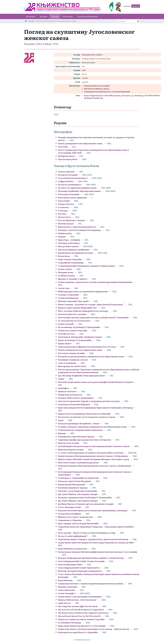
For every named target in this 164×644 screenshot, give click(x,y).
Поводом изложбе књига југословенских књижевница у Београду (93, 510)
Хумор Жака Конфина (70, 514)
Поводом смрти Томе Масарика (75, 481)
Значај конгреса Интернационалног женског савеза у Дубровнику (93, 456)
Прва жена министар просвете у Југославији (82, 626)
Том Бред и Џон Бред (69, 243)
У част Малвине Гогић (69, 507)
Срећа (61, 379)
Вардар (62, 433)
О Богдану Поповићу (69, 194)
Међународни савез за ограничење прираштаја (83, 291)
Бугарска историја (68, 175)
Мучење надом (66, 224)
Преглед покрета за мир (71, 449)
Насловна (31, 16)
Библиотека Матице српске (97, 89)
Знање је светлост (67, 391)
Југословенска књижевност (73, 178)
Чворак (62, 237)
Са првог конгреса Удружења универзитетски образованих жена (92, 427)
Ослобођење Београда (70, 623)
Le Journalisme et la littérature (74, 321)
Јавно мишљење (67, 590)
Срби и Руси (64, 603)
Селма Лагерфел (67, 593)
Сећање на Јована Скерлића (73, 330)
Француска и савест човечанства (75, 517)
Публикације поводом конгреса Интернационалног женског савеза (94, 446)
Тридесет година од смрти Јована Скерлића (81, 619)
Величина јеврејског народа (73, 488)
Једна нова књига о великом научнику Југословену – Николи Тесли (94, 629)
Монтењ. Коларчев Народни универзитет (80, 571)
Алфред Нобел (66, 181)
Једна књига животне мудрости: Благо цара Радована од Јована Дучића (96, 543)
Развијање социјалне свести (73, 360)
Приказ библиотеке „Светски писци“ (77, 600)
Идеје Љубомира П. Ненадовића (75, 340)
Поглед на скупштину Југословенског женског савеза (87, 417)
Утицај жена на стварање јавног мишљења (80, 430)
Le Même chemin (66, 276)
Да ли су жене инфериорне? (73, 536)
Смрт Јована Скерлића (70, 259)
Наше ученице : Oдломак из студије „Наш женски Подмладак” (91, 304)
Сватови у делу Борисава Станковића (78, 491)
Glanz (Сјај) (64, 201)
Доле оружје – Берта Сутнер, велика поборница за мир (87, 533)
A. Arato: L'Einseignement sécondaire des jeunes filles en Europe (91, 453)
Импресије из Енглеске (70, 395)
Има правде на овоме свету (72, 366)
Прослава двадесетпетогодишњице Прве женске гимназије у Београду (96, 408)
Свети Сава (64, 288)
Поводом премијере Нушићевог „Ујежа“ (79, 423)
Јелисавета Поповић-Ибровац (74, 404)
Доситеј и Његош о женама (72, 314)
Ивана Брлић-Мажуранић (71, 484)
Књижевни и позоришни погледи (76, 253)
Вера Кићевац (65, 580)
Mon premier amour (68, 246)
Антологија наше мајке (70, 564)
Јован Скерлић (66, 324)
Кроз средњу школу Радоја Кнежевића (78, 523)
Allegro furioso (66, 204)
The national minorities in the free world (79, 616)
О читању (63, 211)
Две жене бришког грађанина (74, 250)
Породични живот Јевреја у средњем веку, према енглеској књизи (93, 539)
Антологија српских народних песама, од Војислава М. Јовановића (93, 317)
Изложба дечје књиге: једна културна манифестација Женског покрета (96, 382)
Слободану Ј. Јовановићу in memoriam (78, 478)
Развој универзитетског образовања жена (80, 350)
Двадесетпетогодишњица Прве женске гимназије (84, 414)
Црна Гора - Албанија (69, 240)
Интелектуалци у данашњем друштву (78, 462)
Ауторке (43, 16)
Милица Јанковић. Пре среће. (74, 301)
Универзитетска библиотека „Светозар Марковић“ (107, 92)
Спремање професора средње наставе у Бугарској (84, 440)
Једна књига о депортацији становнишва (80, 597)
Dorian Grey (64, 217)
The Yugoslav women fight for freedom (78, 606)
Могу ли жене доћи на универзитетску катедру (83, 311)
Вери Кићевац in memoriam (72, 549)
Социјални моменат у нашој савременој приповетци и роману (91, 584)
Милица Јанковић (67, 587)
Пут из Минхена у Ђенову (72, 220)
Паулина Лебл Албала (38, 44)
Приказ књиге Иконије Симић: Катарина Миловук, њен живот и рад (94, 459)
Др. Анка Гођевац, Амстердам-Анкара (78, 494)
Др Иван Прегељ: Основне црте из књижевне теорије (86, 504)
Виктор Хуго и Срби (68, 443)
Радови (55, 16)
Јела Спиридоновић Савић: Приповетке (79, 568)
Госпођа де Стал (66, 334)
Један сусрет (65, 269)
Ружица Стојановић (68, 295)
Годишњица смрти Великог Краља (76, 436)
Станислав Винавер (68, 298)
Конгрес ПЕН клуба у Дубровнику (76, 398)
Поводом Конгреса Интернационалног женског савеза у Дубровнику (95, 466)
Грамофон (63, 388)
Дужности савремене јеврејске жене (77, 188)
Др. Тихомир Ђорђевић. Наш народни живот (81, 376)
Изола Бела (64, 256)
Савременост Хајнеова (70, 520)
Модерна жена (66, 272)
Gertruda (63, 147)
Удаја (61, 420)
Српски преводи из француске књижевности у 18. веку (87, 347)
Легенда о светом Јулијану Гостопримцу (80, 230)
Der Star (62, 214)
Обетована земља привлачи (72, 198)
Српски (135, 6)
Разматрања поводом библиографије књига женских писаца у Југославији (98, 552)
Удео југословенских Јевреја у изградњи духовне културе (89, 401)
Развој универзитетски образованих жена (80, 143)
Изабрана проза (66, 156)
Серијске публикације (87, 16)
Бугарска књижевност (70, 185)
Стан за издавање (67, 363)
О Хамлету (64, 207)
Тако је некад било (68, 159)
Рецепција (68, 16)
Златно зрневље (66, 172)
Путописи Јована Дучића (71, 353)
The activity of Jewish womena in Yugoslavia (81, 610)
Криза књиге (65, 343)
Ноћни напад (65, 233)
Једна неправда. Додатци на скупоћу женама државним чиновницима (95, 282)
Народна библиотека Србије (97, 86)
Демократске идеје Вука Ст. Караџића (78, 632)
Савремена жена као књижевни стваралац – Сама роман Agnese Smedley (96, 527)
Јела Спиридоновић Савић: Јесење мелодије (81, 561)
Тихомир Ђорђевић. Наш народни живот (80, 191)
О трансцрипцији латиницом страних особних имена (86, 266)
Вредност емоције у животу (73, 279)
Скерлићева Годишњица (71, 263)
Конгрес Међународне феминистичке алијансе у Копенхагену (91, 558)
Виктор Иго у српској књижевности (77, 227)
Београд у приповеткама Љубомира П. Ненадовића (85, 497)
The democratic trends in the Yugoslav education (83, 613)
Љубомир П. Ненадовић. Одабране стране (80, 337)
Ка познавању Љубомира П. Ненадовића (79, 327)
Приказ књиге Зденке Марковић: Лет (77, 308)
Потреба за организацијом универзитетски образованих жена (91, 356)
